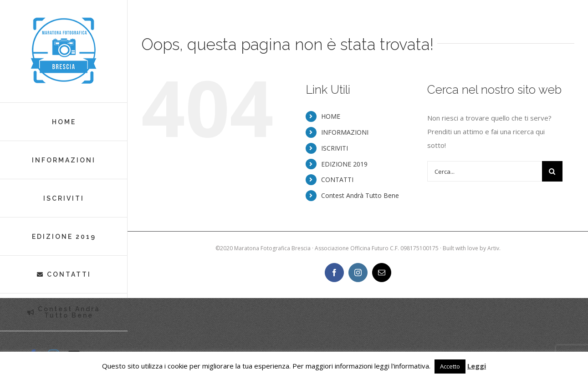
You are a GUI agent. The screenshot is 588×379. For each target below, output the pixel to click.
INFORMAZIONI (345, 132)
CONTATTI (337, 179)
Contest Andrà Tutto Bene (360, 195)
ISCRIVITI (335, 148)
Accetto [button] (450, 366)
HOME (331, 116)
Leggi (477, 366)
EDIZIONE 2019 (344, 164)
